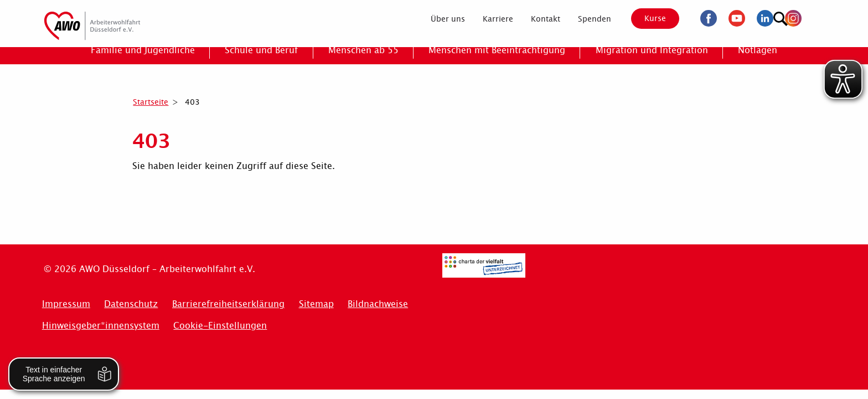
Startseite (151, 102)
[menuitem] (438, 19)
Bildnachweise (378, 304)
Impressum (66, 304)
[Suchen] (813, 17)
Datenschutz (131, 304)
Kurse (646, 18)
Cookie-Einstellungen (220, 326)
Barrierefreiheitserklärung (228, 304)
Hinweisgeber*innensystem (101, 326)
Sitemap (316, 304)
